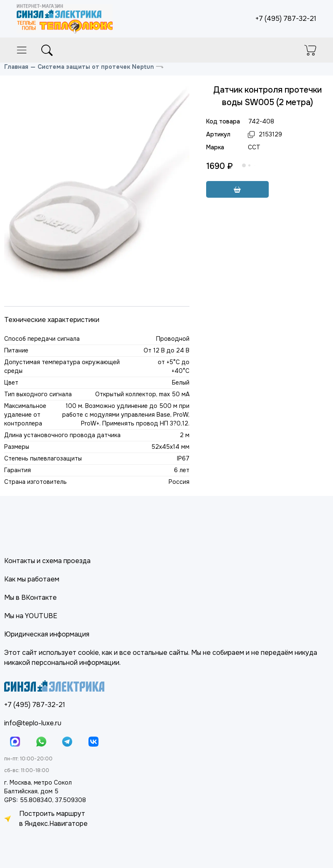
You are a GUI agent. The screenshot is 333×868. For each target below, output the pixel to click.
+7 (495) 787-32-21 (286, 19)
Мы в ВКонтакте (30, 598)
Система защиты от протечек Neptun (96, 67)
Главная (16, 67)
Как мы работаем (32, 579)
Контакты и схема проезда (47, 561)
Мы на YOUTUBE (31, 616)
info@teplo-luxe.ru (33, 723)
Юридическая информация (47, 634)
